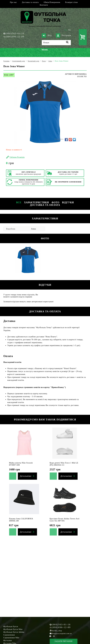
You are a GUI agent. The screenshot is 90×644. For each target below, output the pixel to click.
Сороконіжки (9, 635)
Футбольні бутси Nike (13, 629)
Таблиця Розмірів (17, 157)
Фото (55, 202)
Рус (70, 30)
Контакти (44, 5)
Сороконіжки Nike (11, 638)
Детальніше (26, 476)
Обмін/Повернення (52, 2)
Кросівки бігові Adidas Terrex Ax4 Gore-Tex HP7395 (65, 520)
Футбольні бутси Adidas (14, 632)
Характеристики (36, 202)
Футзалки (8, 640)
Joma (33, 229)
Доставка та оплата (30, 2)
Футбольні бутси (11, 627)
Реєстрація (63, 35)
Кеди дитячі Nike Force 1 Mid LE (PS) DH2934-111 (64, 464)
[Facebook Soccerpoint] (50, 636)
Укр (65, 30)
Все (19, 202)
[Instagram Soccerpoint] (54, 636)
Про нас (13, 2)
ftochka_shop (57, 631)
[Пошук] (56, 43)
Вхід (47, 35)
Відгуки (68, 202)
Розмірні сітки (71, 2)
